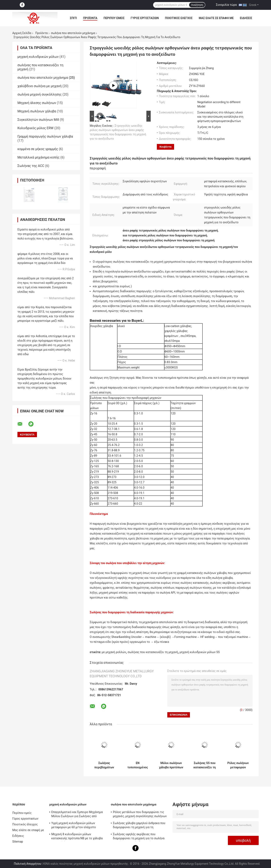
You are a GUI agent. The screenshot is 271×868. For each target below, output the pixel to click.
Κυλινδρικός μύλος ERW (36, 128)
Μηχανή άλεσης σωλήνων (37, 103)
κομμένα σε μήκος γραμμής (38, 149)
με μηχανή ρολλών (114, 652)
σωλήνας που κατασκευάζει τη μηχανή (153, 652)
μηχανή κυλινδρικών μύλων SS (200, 652)
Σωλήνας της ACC (31, 166)
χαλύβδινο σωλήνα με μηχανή (40, 86)
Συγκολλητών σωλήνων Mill (38, 120)
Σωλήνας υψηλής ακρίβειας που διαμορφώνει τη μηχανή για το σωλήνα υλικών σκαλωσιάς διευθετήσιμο (139, 837)
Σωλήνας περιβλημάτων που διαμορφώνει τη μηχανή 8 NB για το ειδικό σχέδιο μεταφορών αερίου (104, 765)
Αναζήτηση (197, 5)
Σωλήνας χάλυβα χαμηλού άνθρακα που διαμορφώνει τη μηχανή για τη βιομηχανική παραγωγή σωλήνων (139, 826)
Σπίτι (73, 18)
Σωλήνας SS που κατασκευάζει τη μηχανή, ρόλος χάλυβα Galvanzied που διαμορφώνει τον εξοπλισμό (205, 765)
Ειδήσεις (246, 18)
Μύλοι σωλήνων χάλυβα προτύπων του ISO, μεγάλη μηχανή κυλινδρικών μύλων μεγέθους (171, 765)
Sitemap (18, 842)
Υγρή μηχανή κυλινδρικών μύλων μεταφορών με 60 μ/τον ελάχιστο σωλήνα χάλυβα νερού (74, 826)
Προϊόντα (90, 18)
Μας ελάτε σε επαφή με (216, 18)
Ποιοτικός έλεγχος (179, 18)
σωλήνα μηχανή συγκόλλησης (40, 94)
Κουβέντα (165, 147)
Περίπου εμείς (114, 18)
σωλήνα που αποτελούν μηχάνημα (73, 33)
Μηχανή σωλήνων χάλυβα (37, 111)
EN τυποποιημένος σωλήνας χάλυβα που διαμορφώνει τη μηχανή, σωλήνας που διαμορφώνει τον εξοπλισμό (138, 765)
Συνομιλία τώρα (226, 5)
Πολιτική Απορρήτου (27, 864)
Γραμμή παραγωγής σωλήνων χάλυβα (45, 136)
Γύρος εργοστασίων (145, 18)
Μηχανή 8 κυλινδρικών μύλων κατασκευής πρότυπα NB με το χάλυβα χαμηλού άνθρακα (77, 837)
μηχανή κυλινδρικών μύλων (38, 57)
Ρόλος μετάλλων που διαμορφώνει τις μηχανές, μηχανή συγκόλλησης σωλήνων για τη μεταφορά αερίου (140, 815)
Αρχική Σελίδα (22, 33)
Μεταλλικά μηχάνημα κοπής (38, 157)
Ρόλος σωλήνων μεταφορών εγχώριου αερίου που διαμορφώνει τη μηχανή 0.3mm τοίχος (238, 765)
